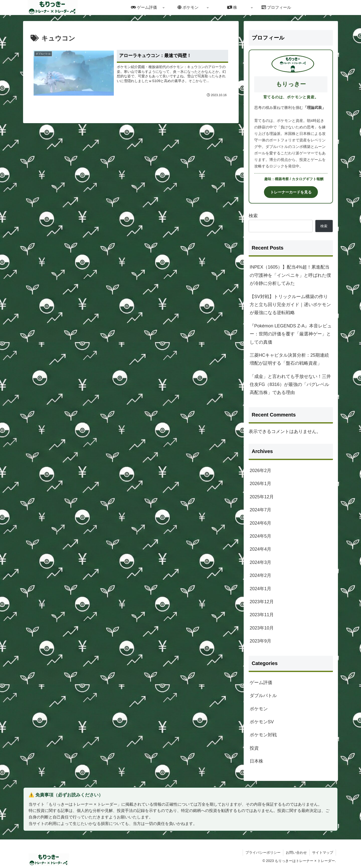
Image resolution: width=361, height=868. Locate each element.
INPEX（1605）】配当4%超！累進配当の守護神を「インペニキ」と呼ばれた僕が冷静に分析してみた (290, 275)
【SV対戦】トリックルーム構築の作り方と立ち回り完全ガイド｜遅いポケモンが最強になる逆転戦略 (290, 305)
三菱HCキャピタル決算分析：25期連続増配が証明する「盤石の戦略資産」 (289, 359)
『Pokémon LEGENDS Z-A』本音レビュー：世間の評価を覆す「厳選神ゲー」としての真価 (291, 334)
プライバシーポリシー (263, 852)
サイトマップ (323, 852)
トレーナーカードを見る (291, 192)
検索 (253, 216)
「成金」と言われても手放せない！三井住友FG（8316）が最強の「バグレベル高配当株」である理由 (290, 385)
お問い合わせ (296, 852)
